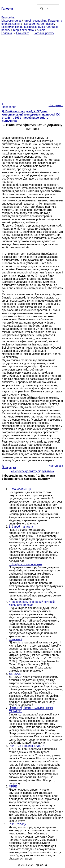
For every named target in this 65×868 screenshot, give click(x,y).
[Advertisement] (32, 67)
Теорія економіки (23, 30)
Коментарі (15, 639)
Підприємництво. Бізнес (38, 24)
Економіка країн (12, 27)
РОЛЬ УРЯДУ (18, 824)
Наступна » (56, 105)
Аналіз (41, 30)
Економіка (8, 17)
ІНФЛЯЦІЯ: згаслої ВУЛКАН (27, 746)
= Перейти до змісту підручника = (32, 471)
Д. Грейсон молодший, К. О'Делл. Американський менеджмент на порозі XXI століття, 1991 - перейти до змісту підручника (31, 116)
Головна (7, 33)
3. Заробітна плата (21, 527)
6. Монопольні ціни (21, 489)
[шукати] (48, 9)
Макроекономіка (35, 27)
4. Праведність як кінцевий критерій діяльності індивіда (32, 603)
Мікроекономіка (11, 21)
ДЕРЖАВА (16, 674)
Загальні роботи (44, 33)
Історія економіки (35, 21)
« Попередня (9, 105)
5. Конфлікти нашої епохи (25, 564)
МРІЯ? (13, 787)
